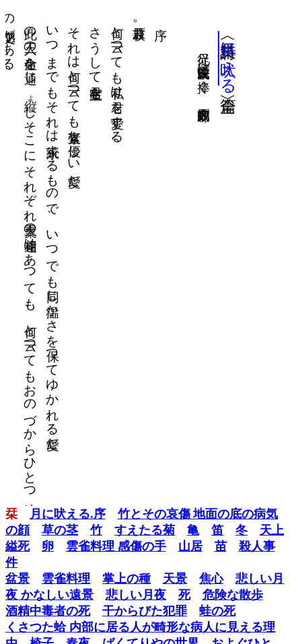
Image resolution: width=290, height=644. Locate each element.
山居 (190, 546)
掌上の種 (126, 579)
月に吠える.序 (68, 514)
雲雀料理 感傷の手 (116, 546)
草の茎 (60, 530)
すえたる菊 (145, 530)
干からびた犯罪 (145, 611)
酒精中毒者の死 (48, 611)
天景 (175, 579)
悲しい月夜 (136, 595)
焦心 (211, 579)
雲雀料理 (66, 579)
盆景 (17, 579)
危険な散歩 (233, 595)
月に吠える (228, 58)
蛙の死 (217, 611)
